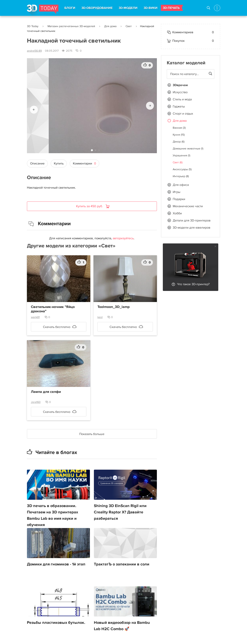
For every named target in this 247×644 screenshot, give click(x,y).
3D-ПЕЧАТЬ (171, 8)
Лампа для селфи (46, 392)
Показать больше (92, 434)
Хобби (177, 213)
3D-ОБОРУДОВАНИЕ (97, 8)
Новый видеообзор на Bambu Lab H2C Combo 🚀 (122, 626)
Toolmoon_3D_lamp (113, 307)
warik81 (35, 317)
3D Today (33, 26)
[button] (34, 110)
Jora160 (36, 402)
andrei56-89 (34, 51)
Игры (176, 192)
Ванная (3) (179, 128)
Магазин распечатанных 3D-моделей (71, 26)
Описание (37, 163)
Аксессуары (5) (182, 169)
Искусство (180, 92)
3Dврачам (180, 85)
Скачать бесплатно (57, 327)
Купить (59, 163)
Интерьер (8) (181, 176)
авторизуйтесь (123, 238)
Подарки (179, 199)
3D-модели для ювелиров (192, 228)
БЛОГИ (70, 8)
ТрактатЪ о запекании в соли (122, 564)
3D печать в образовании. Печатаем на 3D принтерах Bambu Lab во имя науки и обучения (52, 515)
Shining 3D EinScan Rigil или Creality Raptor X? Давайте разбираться (120, 512)
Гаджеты (179, 106)
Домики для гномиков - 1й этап (56, 564)
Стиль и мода (182, 99)
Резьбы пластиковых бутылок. (56, 623)
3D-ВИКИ (151, 8)
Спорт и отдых (183, 114)
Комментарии (84, 163)
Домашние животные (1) (188, 149)
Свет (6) (178, 162)
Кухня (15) (179, 135)
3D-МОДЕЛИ (128, 8)
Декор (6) (179, 142)
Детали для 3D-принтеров (192, 220)
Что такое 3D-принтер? (193, 284)
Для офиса (181, 185)
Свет (129, 26)
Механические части (188, 206)
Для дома (110, 26)
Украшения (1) (181, 155)
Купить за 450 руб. (90, 206)
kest (100, 317)
